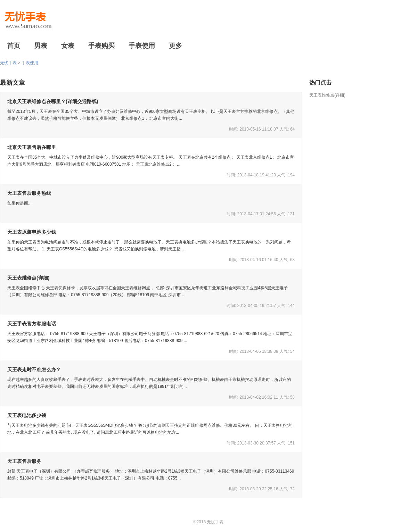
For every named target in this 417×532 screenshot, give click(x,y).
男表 (41, 46)
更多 (175, 46)
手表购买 (101, 46)
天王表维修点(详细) (327, 95)
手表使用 (142, 46)
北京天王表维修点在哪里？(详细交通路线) (53, 101)
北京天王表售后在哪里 (32, 147)
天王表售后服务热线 (29, 193)
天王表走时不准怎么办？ (34, 369)
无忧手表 (8, 63)
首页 (14, 46)
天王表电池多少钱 (27, 415)
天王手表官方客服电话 (32, 324)
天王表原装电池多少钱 (32, 232)
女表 (68, 46)
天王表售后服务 (24, 461)
